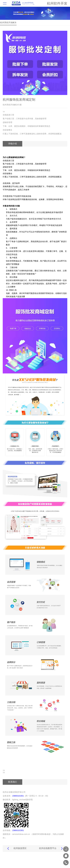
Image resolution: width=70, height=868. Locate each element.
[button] (35, 91)
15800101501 (18, 796)
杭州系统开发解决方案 (8, 23)
